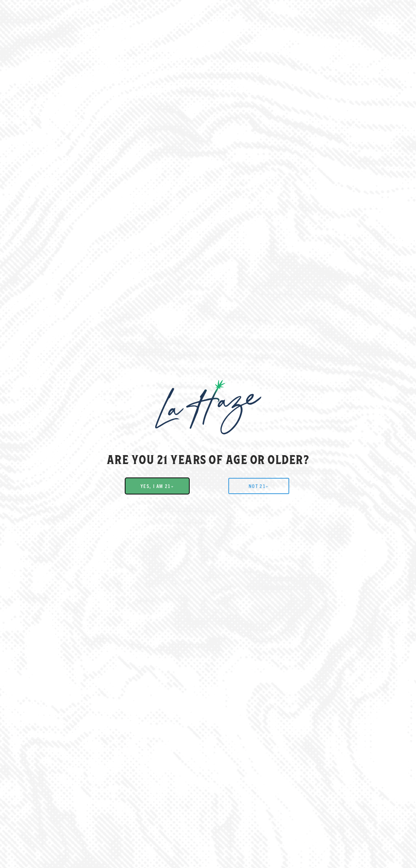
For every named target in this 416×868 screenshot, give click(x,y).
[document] (208, 434)
